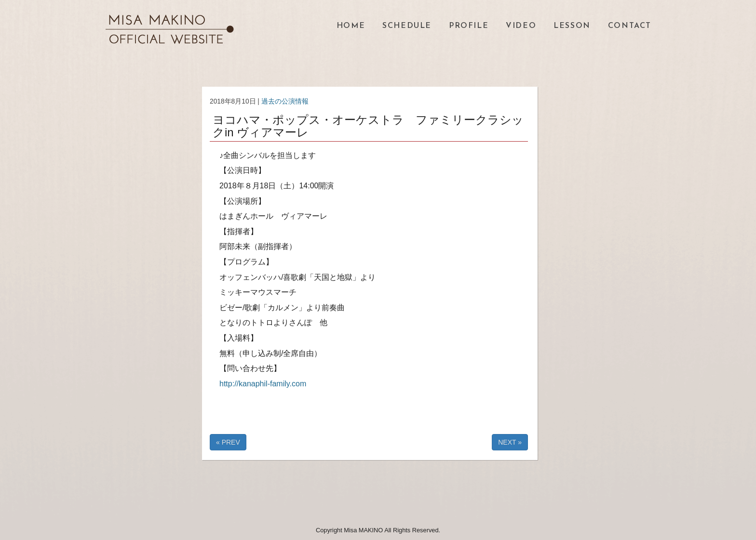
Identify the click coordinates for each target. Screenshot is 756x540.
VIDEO (521, 26)
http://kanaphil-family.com (263, 384)
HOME (351, 26)
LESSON (572, 26)
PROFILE (469, 26)
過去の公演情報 (285, 101)
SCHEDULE (407, 26)
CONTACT (630, 26)
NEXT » (510, 442)
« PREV (228, 442)
